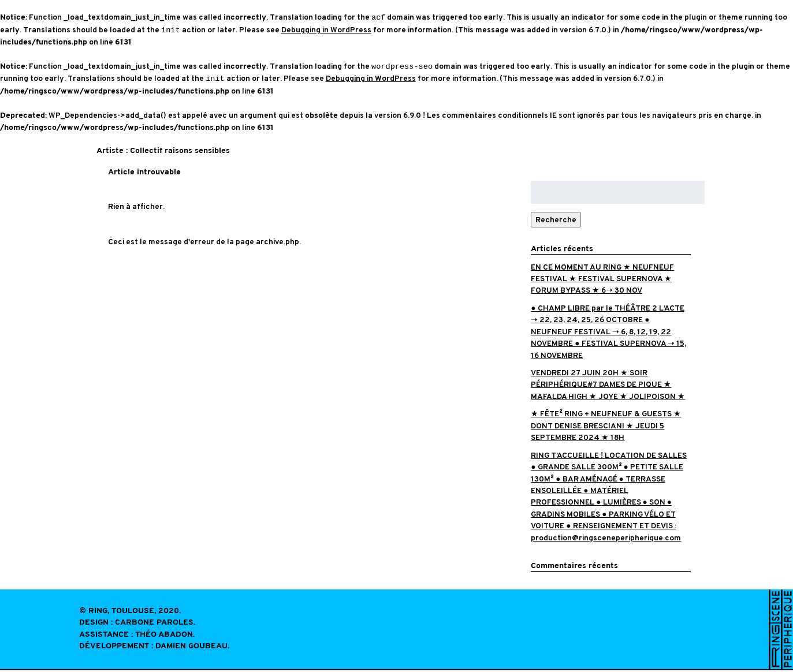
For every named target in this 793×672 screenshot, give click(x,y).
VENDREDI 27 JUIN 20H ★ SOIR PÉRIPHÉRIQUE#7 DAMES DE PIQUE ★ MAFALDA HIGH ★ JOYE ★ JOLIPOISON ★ (608, 386)
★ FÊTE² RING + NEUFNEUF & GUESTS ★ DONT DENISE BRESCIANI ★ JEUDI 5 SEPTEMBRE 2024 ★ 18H (606, 427)
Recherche (556, 221)
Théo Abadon (164, 636)
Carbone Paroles (154, 624)
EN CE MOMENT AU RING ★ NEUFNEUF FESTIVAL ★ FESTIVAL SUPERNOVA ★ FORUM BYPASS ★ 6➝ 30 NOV (602, 281)
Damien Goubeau (191, 648)
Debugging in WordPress (326, 31)
